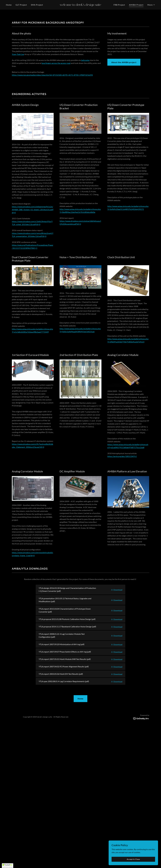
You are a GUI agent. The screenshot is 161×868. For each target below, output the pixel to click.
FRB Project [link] (119, 5)
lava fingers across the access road (56, 147)
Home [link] (9, 5)
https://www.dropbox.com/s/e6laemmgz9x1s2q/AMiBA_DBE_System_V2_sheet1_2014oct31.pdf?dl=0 (33, 294)
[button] (151, 5)
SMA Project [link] (37, 5)
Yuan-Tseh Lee (18, 138)
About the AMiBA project (124, 146)
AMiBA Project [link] (136, 5)
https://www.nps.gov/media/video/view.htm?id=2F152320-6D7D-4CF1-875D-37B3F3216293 (52, 159)
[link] (80, 5)
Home (80, 783)
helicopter (85, 144)
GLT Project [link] (21, 5)
